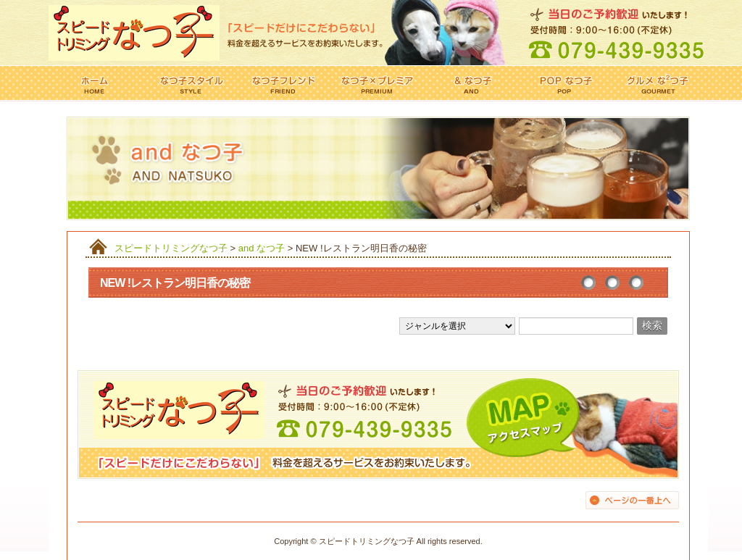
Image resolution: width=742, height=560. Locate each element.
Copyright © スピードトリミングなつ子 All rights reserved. (378, 541)
